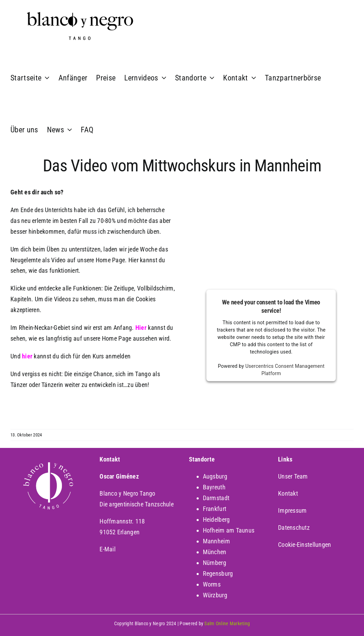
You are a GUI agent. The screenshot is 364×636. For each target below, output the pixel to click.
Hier (141, 328)
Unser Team (293, 476)
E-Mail (108, 549)
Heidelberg (216, 519)
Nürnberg (215, 563)
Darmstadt (216, 498)
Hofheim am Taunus (229, 530)
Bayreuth (214, 487)
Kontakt (288, 493)
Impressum (292, 510)
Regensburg (218, 573)
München (215, 552)
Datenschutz (294, 528)
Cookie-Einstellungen (304, 545)
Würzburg (215, 595)
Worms (212, 584)
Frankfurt (215, 509)
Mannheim (216, 541)
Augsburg (215, 476)
